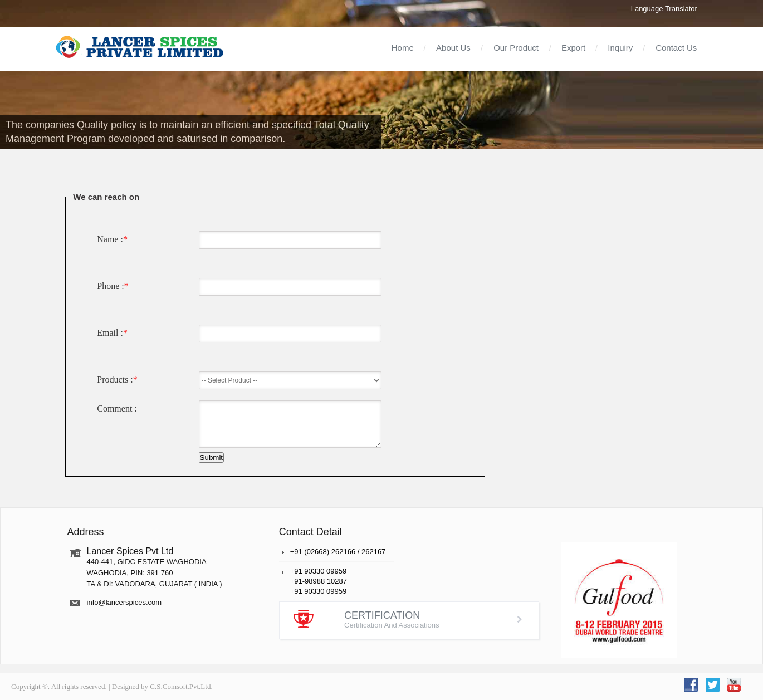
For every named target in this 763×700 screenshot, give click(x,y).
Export (573, 48)
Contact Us (676, 48)
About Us (453, 48)
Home (403, 48)
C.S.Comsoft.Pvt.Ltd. (181, 686)
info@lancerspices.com (124, 602)
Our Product (516, 48)
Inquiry (620, 48)
